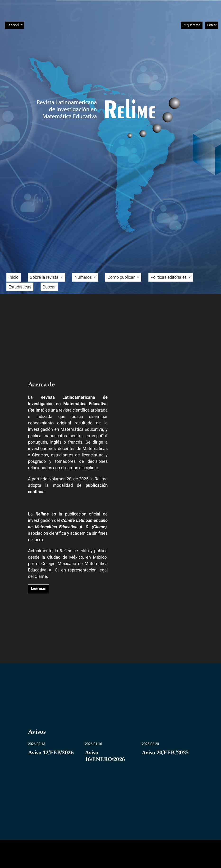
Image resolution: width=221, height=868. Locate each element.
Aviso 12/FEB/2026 (51, 753)
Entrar (212, 25)
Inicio (14, 277)
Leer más (38, 589)
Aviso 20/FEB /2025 (165, 753)
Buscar (49, 287)
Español (15, 25)
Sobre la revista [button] (45, 277)
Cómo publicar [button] (122, 277)
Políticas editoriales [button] (169, 277)
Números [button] (84, 277)
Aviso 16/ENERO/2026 (105, 756)
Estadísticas (20, 287)
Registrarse (192, 25)
